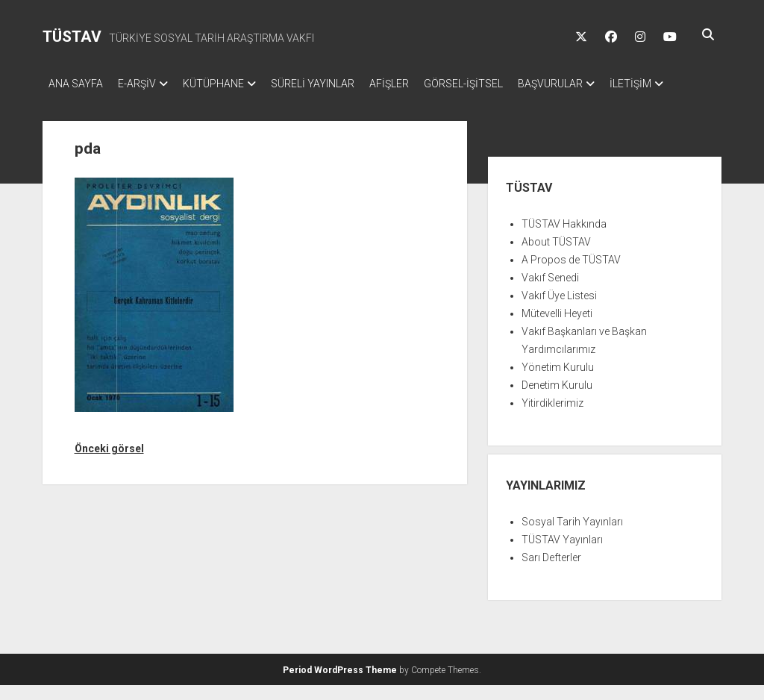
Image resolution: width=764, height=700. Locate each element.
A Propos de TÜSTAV (571, 275)
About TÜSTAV (556, 257)
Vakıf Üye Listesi (559, 310)
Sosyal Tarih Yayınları (572, 537)
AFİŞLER (419, 84)
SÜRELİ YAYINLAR (335, 84)
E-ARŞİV (144, 84)
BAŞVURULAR (595, 84)
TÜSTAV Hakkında (564, 239)
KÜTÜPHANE (228, 84)
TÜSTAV (72, 37)
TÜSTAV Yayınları (562, 554)
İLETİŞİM (69, 103)
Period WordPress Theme (340, 685)
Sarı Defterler (551, 572)
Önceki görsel (109, 463)
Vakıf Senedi (550, 293)
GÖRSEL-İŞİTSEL (501, 84)
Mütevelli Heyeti (557, 328)
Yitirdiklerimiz (552, 418)
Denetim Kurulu (557, 400)
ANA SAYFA (76, 84)
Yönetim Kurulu (558, 382)
